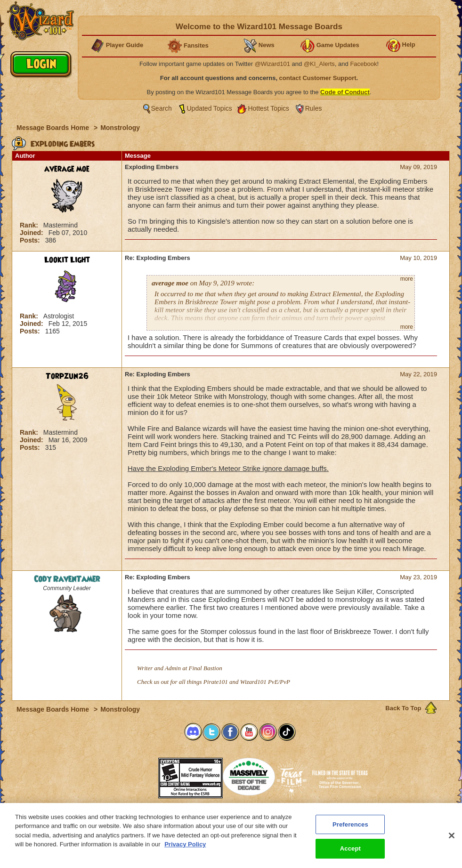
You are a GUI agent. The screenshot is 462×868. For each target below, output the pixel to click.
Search (162, 108)
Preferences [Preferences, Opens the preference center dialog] (350, 831)
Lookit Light (67, 260)
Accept (350, 856)
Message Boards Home (54, 128)
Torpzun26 (67, 376)
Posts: (31, 240)
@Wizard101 (272, 64)
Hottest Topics (268, 108)
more (407, 279)
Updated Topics (210, 108)
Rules (314, 108)
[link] (135, 775)
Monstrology (120, 128)
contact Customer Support (318, 78)
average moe (67, 169)
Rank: (30, 225)
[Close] (452, 842)
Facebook (363, 64)
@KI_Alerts (319, 64)
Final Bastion (206, 668)
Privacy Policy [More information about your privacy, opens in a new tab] (185, 851)
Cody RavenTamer (67, 579)
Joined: (32, 233)
